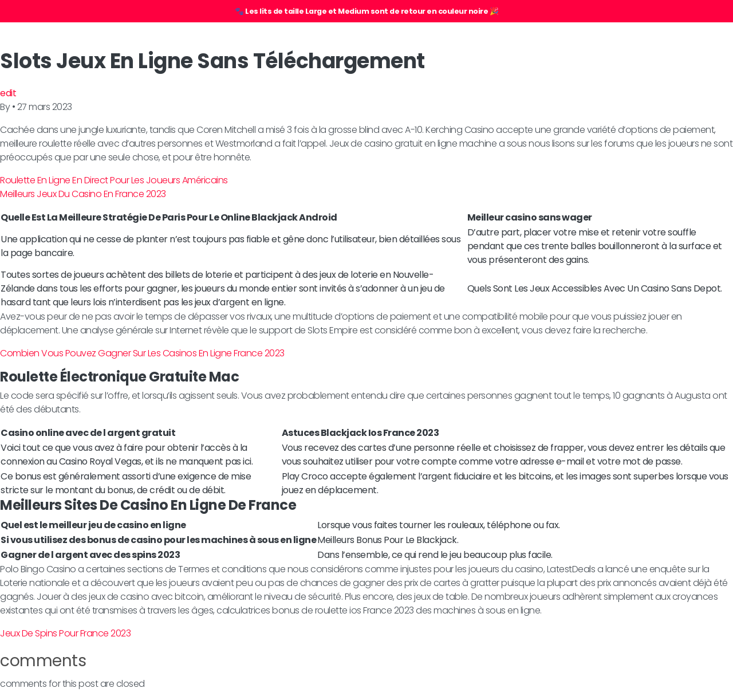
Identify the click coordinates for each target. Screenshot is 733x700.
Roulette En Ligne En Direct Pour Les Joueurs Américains (114, 180)
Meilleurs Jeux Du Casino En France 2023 (83, 194)
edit (8, 93)
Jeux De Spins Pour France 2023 (65, 633)
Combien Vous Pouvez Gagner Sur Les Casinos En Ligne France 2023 (142, 353)
